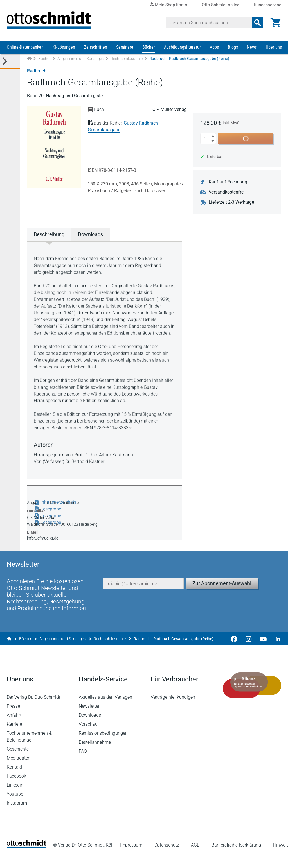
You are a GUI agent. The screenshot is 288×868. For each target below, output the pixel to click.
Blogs (233, 47)
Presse (13, 719)
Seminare (125, 47)
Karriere (14, 737)
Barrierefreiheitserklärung (236, 858)
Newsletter (89, 719)
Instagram (17, 816)
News (252, 47)
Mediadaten (19, 771)
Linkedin (15, 798)
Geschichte (18, 762)
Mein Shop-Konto (171, 5)
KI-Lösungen (64, 47)
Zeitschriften (96, 47)
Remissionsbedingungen (103, 746)
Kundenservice (268, 5)
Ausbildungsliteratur (182, 47)
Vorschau (88, 737)
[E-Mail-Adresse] (143, 596)
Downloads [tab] (90, 234)
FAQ (83, 764)
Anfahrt (14, 728)
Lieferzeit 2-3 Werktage (231, 202)
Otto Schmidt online (221, 5)
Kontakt (14, 780)
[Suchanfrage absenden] (258, 23)
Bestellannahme (95, 755)
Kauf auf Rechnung (228, 182)
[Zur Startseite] (29, 59)
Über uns (274, 47)
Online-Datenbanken (25, 47)
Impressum (131, 858)
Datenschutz (167, 858)
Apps (214, 47)
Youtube (15, 807)
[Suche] (209, 23)
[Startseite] (27, 860)
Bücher (149, 47)
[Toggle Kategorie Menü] (10, 62)
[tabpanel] (105, 359)
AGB (195, 858)
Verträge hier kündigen (173, 710)
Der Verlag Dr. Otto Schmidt (33, 710)
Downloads (90, 728)
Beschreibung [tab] (49, 234)
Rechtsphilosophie (127, 59)
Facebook (16, 789)
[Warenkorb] (276, 23)
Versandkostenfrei (227, 192)
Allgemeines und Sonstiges (81, 59)
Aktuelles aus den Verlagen (105, 710)
